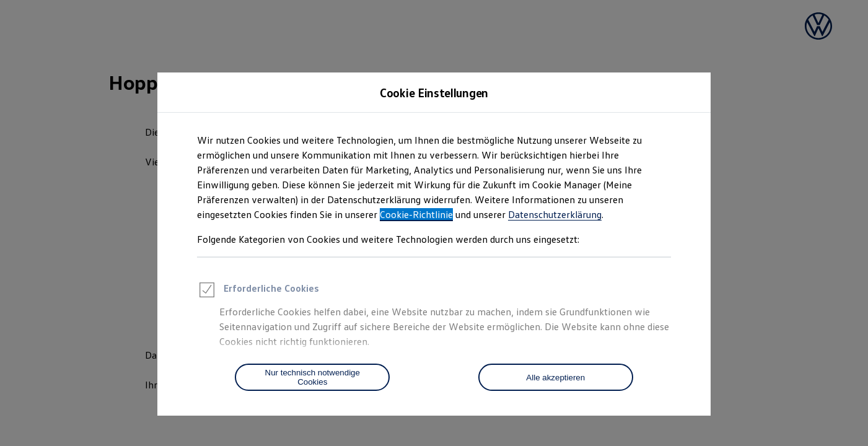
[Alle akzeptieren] (556, 377)
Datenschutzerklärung (555, 214)
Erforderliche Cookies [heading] (258, 292)
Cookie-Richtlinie (416, 214)
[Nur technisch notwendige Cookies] (312, 377)
